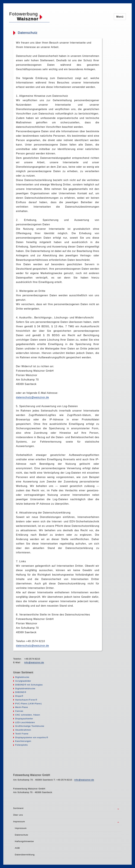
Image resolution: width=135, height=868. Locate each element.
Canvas (19, 711)
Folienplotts (21, 745)
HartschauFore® (26, 700)
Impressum (19, 822)
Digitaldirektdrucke (25, 689)
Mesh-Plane (22, 707)
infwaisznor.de (34, 662)
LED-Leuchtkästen (25, 722)
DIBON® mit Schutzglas (29, 685)
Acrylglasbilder (23, 681)
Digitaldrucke (22, 677)
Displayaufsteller (24, 719)
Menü (120, 17)
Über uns (18, 815)
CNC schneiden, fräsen (28, 715)
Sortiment (18, 808)
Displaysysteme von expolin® (32, 737)
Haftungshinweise (24, 841)
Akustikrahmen (23, 730)
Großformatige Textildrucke (30, 726)
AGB (17, 848)
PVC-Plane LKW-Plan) (28, 704)
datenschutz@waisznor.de (33, 397)
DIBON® (21, 692)
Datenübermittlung (25, 855)
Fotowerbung (23, 14)
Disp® (19, 696)
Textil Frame (22, 734)
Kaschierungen (23, 741)
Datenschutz (22, 835)
